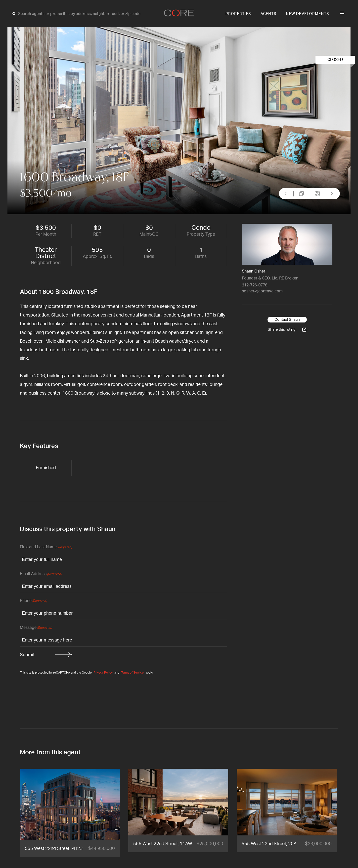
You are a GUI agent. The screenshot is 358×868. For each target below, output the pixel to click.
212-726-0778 (255, 285)
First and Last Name (46, 547)
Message (36, 628)
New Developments (308, 14)
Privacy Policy (103, 673)
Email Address (41, 574)
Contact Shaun (287, 320)
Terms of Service (132, 673)
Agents (269, 14)
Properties (238, 14)
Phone (33, 601)
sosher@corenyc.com (262, 291)
